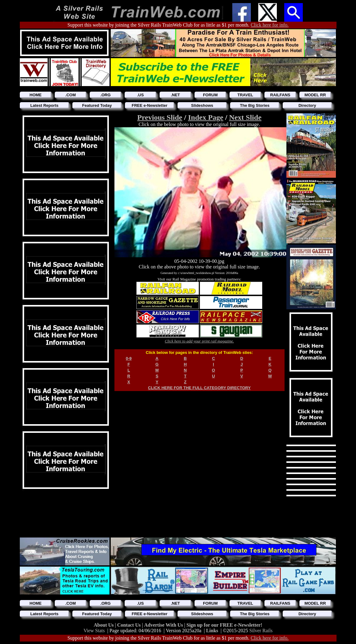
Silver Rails (261, 631)
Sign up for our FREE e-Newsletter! (224, 625)
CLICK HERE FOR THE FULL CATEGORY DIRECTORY (199, 388)
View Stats (94, 631)
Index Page (206, 117)
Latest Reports (44, 105)
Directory (307, 105)
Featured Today (97, 105)
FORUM (210, 95)
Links (212, 631)
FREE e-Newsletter (150, 105)
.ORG (105, 95)
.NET (175, 95)
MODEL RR (315, 95)
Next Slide (245, 117)
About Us (104, 625)
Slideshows (202, 105)
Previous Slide (160, 117)
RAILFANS (280, 95)
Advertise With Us (164, 625)
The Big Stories (255, 105)
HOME (36, 95)
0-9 (129, 358)
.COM (71, 95)
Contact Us (130, 625)
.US (140, 95)
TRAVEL (245, 95)
